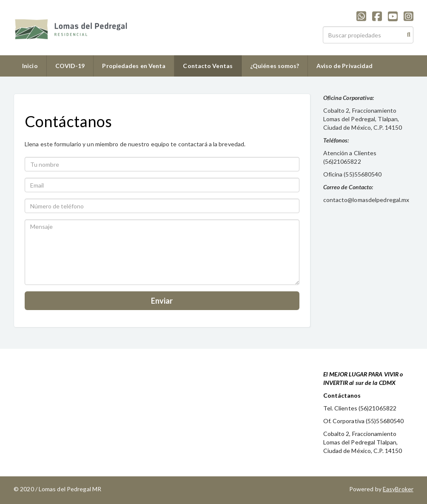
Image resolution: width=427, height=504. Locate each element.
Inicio (30, 66)
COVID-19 (70, 66)
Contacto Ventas (208, 66)
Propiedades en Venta (134, 66)
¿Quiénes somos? (275, 66)
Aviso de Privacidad (344, 66)
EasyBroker (398, 489)
